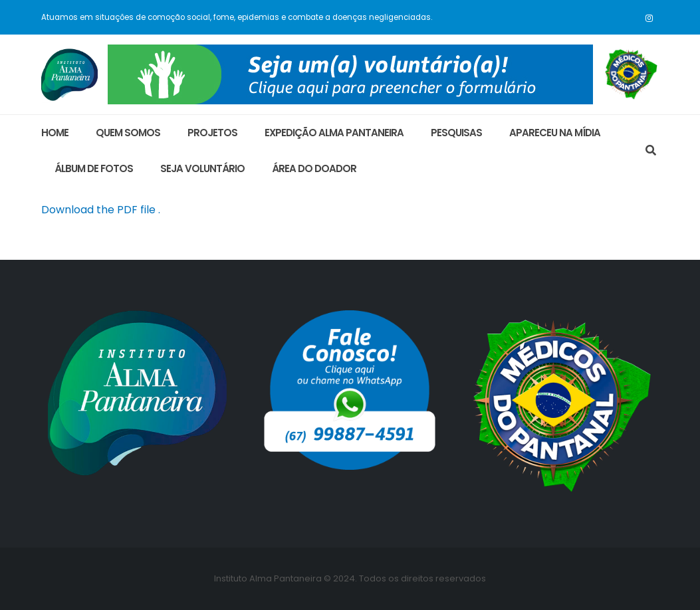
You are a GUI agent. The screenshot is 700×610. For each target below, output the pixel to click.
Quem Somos (128, 133)
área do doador (314, 168)
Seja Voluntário (202, 168)
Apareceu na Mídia (555, 133)
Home (55, 133)
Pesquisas (456, 133)
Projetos (212, 133)
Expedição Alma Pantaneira (334, 133)
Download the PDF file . (101, 210)
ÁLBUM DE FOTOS (94, 168)
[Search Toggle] (651, 151)
